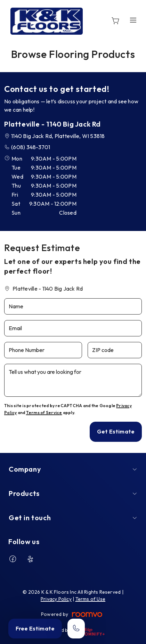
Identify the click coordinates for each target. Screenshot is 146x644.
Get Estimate (116, 431)
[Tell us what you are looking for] (73, 380)
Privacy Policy (56, 599)
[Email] (73, 328)
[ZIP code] (115, 350)
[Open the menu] (133, 20)
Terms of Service (44, 413)
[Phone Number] (43, 350)
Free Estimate (35, 628)
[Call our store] (76, 629)
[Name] (73, 306)
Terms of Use (91, 599)
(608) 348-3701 (31, 147)
